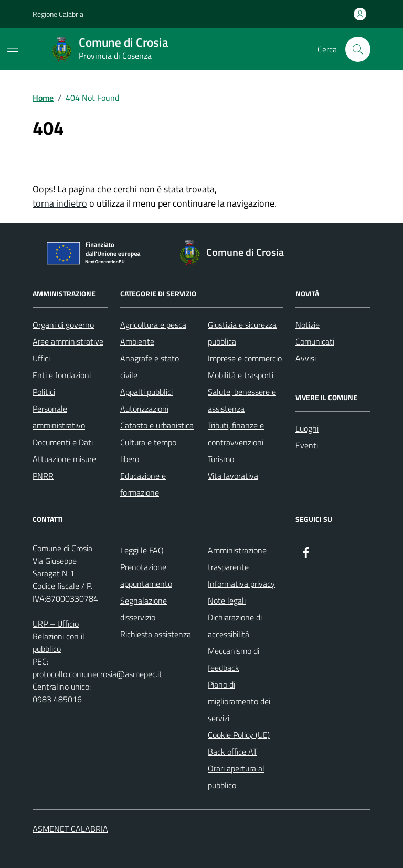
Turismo (221, 459)
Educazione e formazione (143, 484)
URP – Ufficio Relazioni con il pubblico (59, 636)
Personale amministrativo (59, 417)
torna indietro (60, 203)
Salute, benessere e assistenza (242, 400)
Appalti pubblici (146, 392)
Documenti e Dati (63, 442)
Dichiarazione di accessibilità (235, 626)
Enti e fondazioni (62, 375)
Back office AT (232, 752)
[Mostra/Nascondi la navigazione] (13, 48)
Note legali (227, 601)
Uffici (41, 358)
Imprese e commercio (245, 358)
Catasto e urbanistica (157, 425)
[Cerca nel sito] (358, 49)
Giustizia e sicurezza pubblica (242, 333)
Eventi (307, 445)
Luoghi (307, 428)
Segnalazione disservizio (144, 609)
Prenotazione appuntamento (146, 575)
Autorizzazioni (144, 409)
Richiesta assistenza (156, 634)
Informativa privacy (241, 584)
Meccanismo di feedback (234, 659)
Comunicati (315, 341)
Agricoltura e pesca (153, 325)
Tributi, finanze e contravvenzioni (236, 434)
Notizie (307, 325)
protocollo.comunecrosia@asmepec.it (97, 674)
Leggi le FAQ (142, 550)
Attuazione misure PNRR (64, 467)
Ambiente (137, 341)
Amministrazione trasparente (237, 559)
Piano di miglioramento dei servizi (239, 701)
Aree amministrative (68, 341)
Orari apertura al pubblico (236, 777)
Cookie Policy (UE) (239, 735)
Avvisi (306, 358)
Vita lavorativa (233, 476)
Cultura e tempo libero (148, 451)
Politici (44, 392)
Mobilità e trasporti (241, 375)
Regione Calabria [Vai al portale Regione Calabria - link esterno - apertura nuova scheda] (58, 14)
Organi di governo (63, 325)
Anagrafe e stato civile (150, 367)
